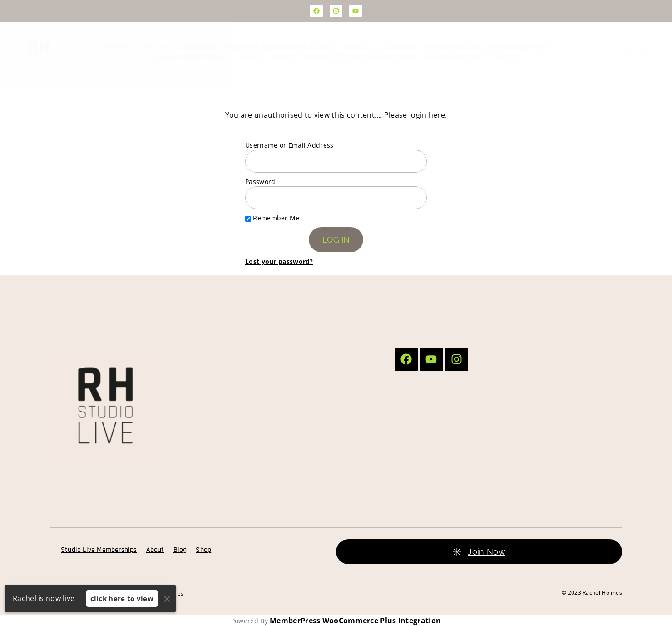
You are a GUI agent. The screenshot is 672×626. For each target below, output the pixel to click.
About (357, 47)
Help (506, 58)
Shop (282, 58)
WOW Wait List (456, 58)
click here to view (122, 598)
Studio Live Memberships (99, 550)
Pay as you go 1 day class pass (487, 47)
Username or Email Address (289, 145)
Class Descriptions (189, 58)
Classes (398, 47)
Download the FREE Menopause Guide (256, 47)
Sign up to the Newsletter (359, 58)
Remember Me (272, 218)
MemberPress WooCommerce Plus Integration (355, 621)
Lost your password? (279, 261)
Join (153, 47)
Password (260, 181)
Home (116, 47)
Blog (250, 58)
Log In (631, 52)
